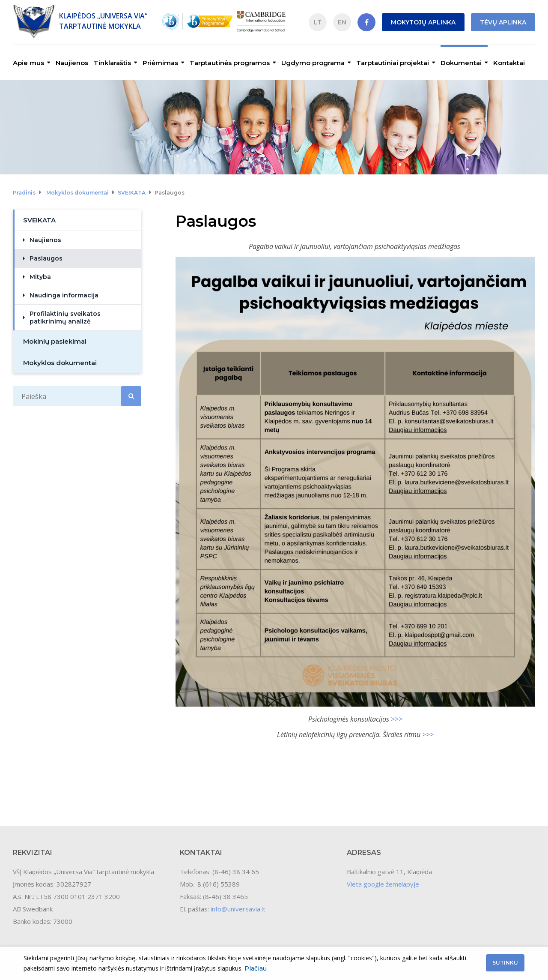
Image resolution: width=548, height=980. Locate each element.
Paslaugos (170, 193)
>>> (397, 719)
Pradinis (24, 193)
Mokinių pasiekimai (55, 341)
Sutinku (505, 963)
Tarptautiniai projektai (393, 63)
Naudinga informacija (64, 295)
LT (318, 22)
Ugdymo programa (313, 63)
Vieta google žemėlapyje (383, 884)
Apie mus (28, 63)
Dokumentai (461, 63)
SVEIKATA (132, 193)
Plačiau (256, 968)
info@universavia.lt (238, 909)
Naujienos (72, 63)
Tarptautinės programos (230, 63)
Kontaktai (509, 63)
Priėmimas (160, 63)
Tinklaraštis (112, 63)
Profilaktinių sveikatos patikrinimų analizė (65, 318)
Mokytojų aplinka (423, 22)
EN (342, 22)
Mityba (40, 277)
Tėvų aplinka (503, 22)
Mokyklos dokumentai (77, 193)
